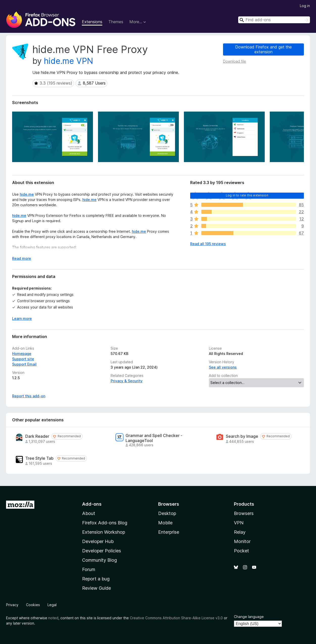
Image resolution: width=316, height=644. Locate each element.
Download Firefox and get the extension (263, 49)
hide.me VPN (69, 61)
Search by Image (242, 436)
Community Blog (100, 560)
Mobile (165, 523)
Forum (89, 569)
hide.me (27, 194)
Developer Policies (102, 551)
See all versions (223, 367)
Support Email (24, 364)
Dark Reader (37, 436)
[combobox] (274, 20)
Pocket (241, 551)
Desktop (167, 513)
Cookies (33, 605)
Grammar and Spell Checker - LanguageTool (154, 438)
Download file (235, 61)
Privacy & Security (127, 381)
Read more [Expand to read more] (22, 258)
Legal (52, 605)
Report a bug (96, 579)
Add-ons (92, 504)
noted (53, 618)
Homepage (22, 354)
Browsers (244, 513)
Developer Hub (98, 541)
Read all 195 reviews (208, 244)
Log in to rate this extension (247, 195)
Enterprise (169, 532)
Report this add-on (29, 396)
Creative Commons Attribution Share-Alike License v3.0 (176, 618)
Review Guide (96, 588)
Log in (305, 6)
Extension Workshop (104, 532)
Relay (240, 532)
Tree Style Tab (39, 458)
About (89, 513)
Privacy (12, 605)
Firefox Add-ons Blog (105, 523)
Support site (23, 359)
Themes (116, 22)
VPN (239, 523)
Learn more (22, 318)
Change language (249, 617)
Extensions (92, 22)
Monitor (242, 541)
